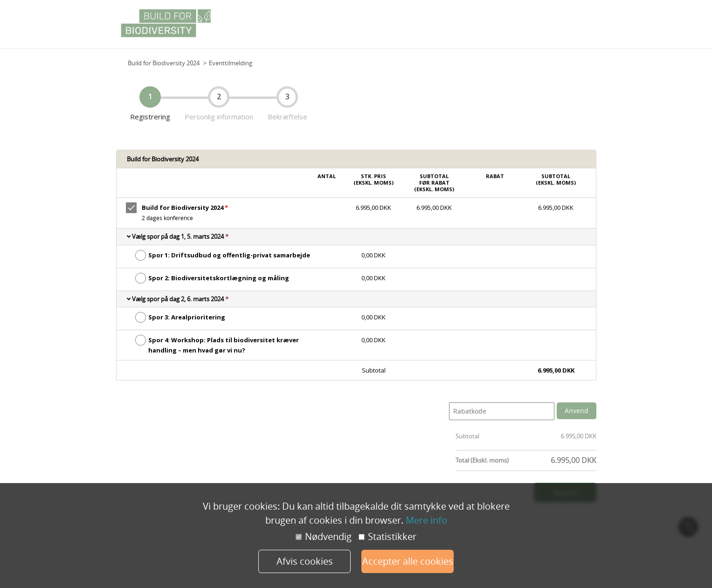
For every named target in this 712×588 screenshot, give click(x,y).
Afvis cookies (305, 561)
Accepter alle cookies (408, 561)
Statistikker (387, 537)
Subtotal (467, 436)
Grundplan (578, 28)
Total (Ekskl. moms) (482, 460)
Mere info (426, 520)
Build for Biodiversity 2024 (164, 63)
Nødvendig (324, 537)
